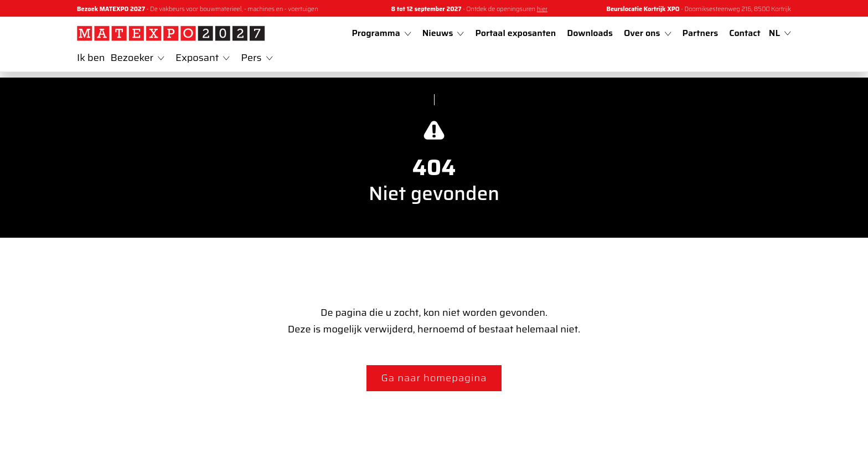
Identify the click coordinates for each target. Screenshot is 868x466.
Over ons (648, 33)
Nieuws (443, 33)
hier (542, 9)
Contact (745, 33)
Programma (381, 33)
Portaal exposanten (515, 33)
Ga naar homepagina (434, 378)
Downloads (590, 33)
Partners (701, 33)
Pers (257, 58)
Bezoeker (138, 58)
